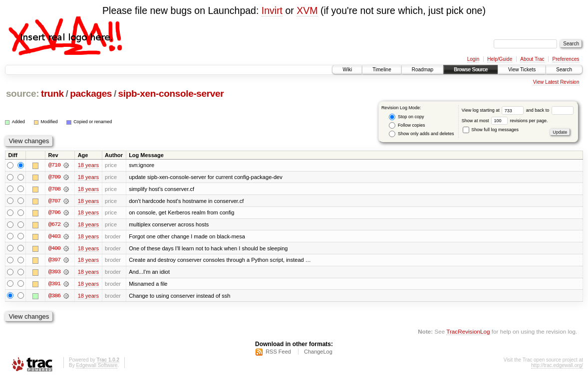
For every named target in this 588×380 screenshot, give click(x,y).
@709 (54, 177)
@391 (54, 285)
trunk (52, 94)
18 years (88, 165)
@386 (54, 297)
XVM (307, 10)
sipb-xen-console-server (171, 94)
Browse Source (471, 70)
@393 (54, 273)
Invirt (272, 10)
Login (473, 59)
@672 (54, 225)
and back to (550, 110)
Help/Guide (500, 59)
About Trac (532, 59)
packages (91, 94)
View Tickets (522, 70)
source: (22, 94)
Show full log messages (491, 130)
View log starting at (494, 110)
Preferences (566, 59)
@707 (54, 201)
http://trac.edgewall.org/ (557, 367)
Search (564, 70)
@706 (54, 213)
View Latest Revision (556, 82)
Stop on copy (406, 117)
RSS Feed (278, 353)
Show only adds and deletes (421, 134)
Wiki (347, 70)
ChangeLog (318, 353)
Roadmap (423, 70)
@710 (54, 165)
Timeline (382, 70)
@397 (54, 261)
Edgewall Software (97, 367)
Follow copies (407, 125)
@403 (54, 237)
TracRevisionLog (468, 333)
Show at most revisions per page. (505, 121)
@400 (54, 249)
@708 (54, 189)
